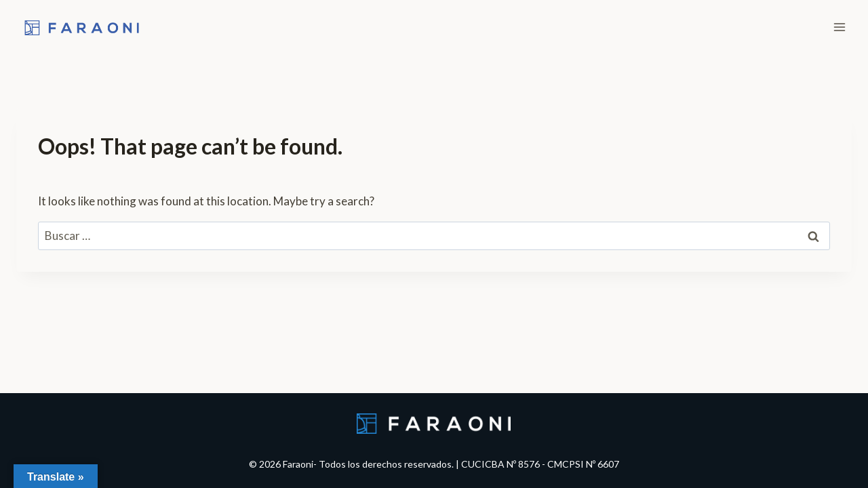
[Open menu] (839, 27)
